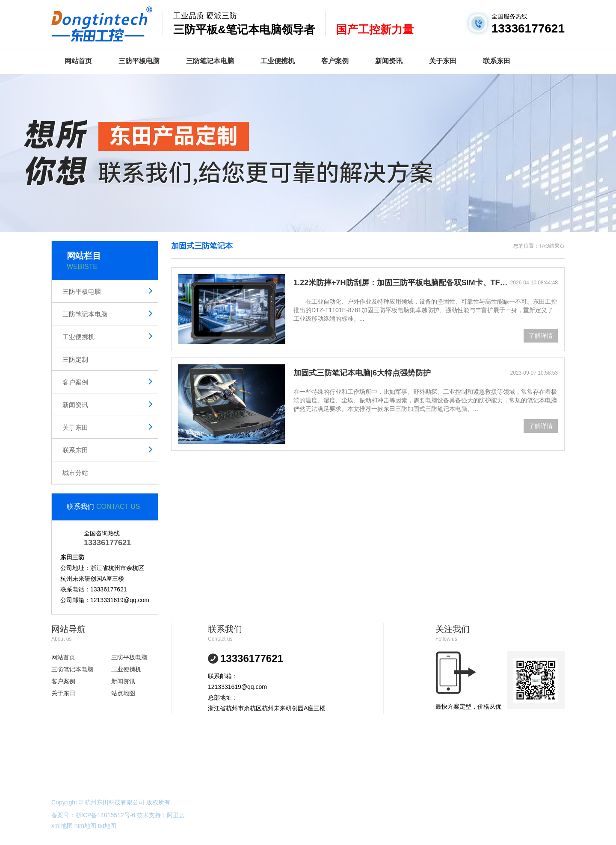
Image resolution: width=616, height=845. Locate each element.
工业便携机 (278, 61)
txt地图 (107, 826)
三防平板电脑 (139, 61)
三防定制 (75, 359)
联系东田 (497, 61)
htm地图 (85, 826)
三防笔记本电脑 (210, 61)
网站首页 (78, 61)
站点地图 (123, 693)
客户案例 (335, 61)
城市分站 (75, 473)
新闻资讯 (389, 61)
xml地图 (62, 826)
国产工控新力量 (375, 30)
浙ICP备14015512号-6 (105, 815)
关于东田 (443, 61)
